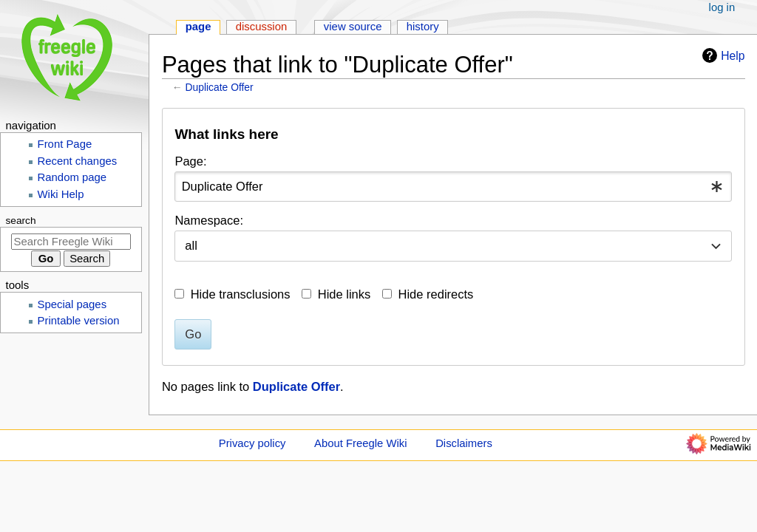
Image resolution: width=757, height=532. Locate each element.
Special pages (72, 304)
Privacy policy (252, 443)
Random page (72, 177)
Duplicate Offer (220, 87)
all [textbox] (191, 245)
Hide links (344, 294)
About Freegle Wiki (360, 443)
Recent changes (78, 161)
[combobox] (453, 187)
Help (722, 55)
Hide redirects (436, 294)
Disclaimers (464, 443)
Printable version (79, 321)
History (423, 27)
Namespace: (209, 220)
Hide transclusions (241, 294)
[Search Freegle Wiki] (71, 242)
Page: (190, 161)
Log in (722, 7)
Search (21, 221)
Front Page (65, 144)
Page (198, 27)
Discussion (262, 27)
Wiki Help (61, 194)
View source (353, 27)
